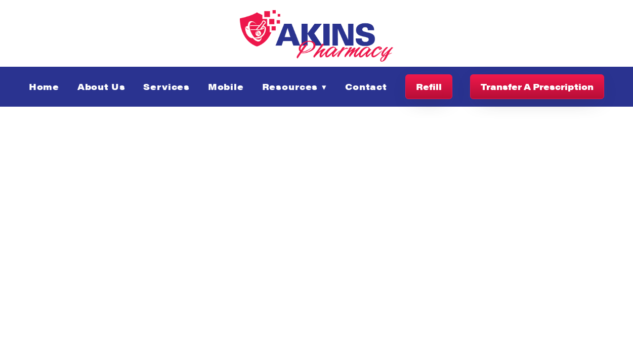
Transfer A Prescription (537, 86)
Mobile (226, 86)
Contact (366, 86)
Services (166, 86)
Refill (429, 86)
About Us (101, 86)
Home (44, 86)
